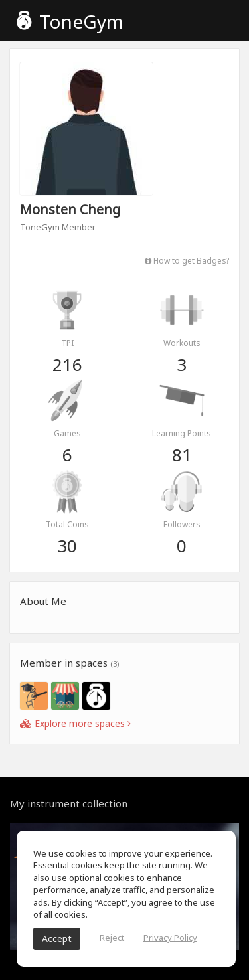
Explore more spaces (75, 723)
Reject (112, 938)
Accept (57, 939)
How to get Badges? (187, 260)
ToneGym (70, 21)
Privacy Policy (170, 938)
